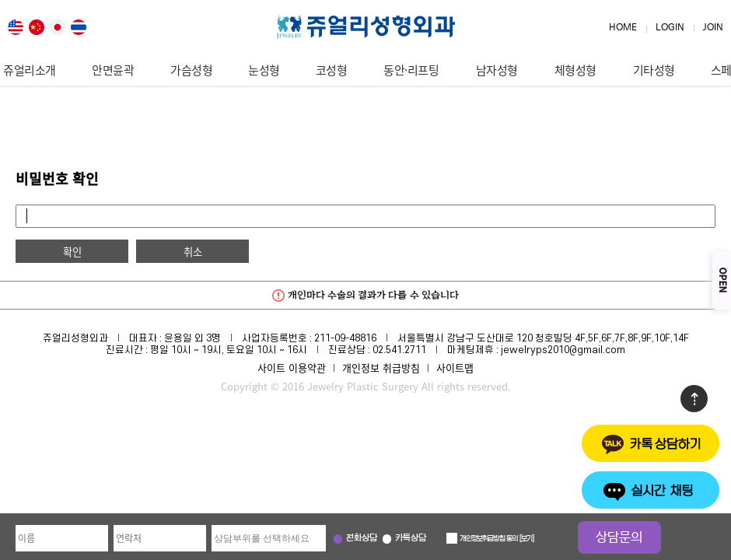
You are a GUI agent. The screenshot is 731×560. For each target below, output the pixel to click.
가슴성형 (191, 70)
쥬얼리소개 (30, 70)
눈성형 (264, 70)
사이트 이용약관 (292, 367)
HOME (623, 28)
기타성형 (654, 70)
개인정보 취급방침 (381, 367)
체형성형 (575, 70)
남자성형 (497, 70)
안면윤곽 (113, 70)
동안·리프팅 (411, 70)
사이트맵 (455, 367)
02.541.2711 (399, 350)
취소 (193, 252)
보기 (526, 539)
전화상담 (362, 539)
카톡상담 (411, 539)
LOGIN (670, 28)
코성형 (332, 70)
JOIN (713, 28)
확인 (72, 252)
